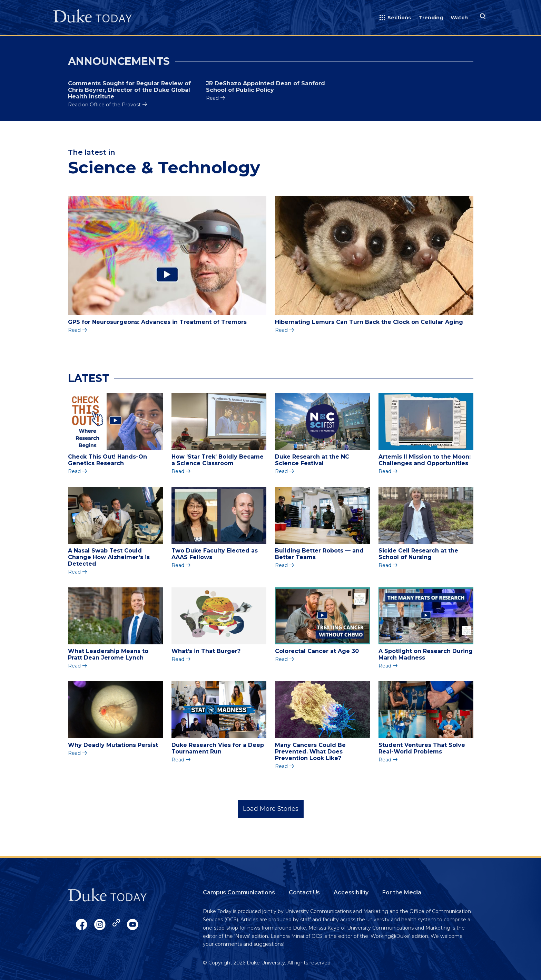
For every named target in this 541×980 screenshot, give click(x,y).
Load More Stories (271, 809)
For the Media (402, 892)
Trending (431, 18)
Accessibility (351, 892)
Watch (459, 18)
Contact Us (304, 892)
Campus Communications (239, 892)
